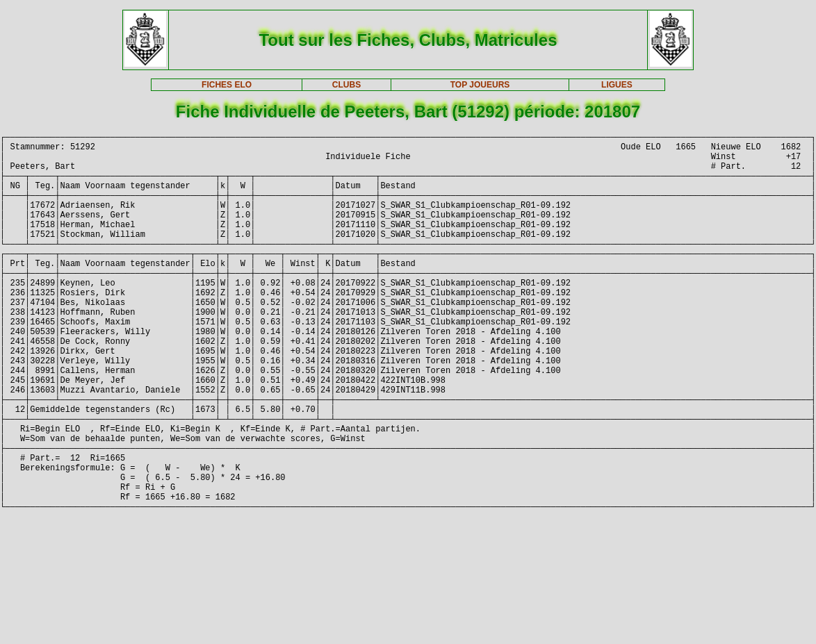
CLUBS (346, 85)
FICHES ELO (227, 85)
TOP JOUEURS (480, 85)
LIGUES (617, 85)
